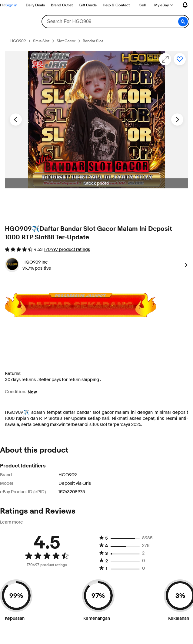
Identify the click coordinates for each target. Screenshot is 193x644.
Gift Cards (88, 5)
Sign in (11, 5)
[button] (183, 22)
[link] (185, 265)
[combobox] (115, 22)
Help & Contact (116, 5)
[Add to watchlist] (180, 59)
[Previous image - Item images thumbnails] (16, 120)
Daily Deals (35, 5)
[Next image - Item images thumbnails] (177, 120)
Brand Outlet (62, 5)
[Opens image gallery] (165, 59)
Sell (143, 5)
